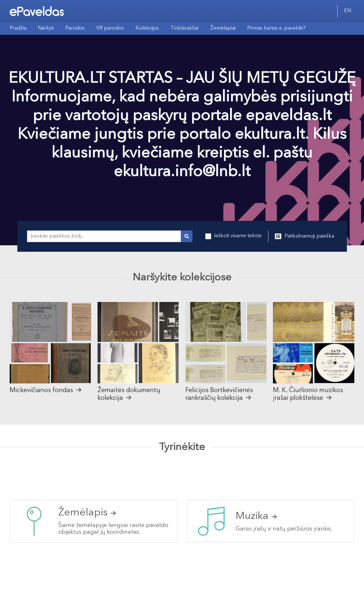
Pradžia (18, 28)
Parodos (75, 28)
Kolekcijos (147, 28)
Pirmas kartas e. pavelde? (276, 28)
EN (348, 11)
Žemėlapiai (223, 28)
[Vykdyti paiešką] (187, 236)
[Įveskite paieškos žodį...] (104, 236)
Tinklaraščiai (185, 28)
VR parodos (110, 28)
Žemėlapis (87, 513)
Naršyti (46, 28)
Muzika (256, 516)
